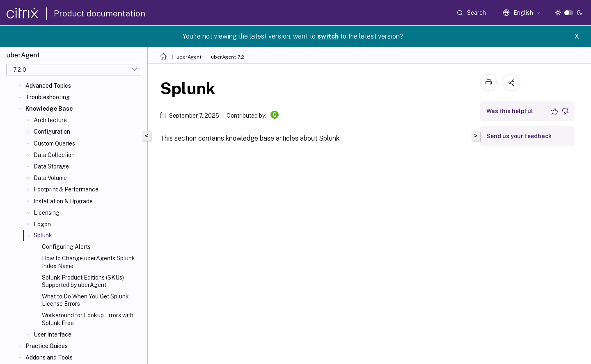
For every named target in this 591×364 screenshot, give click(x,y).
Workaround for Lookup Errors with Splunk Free (88, 319)
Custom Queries (54, 143)
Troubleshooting (48, 97)
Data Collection (54, 155)
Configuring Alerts (66, 247)
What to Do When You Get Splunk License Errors (85, 300)
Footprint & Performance (66, 189)
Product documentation (100, 14)
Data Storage (51, 166)
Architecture (50, 120)
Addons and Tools (49, 357)
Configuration (52, 132)
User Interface (53, 334)
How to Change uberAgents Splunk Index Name (88, 262)
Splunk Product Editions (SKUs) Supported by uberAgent (83, 281)
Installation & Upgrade (63, 201)
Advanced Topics (48, 86)
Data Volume (50, 178)
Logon (42, 224)
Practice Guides (47, 346)
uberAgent (189, 57)
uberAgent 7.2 (228, 57)
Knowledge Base (49, 109)
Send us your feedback (519, 136)
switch (328, 36)
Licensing (47, 213)
